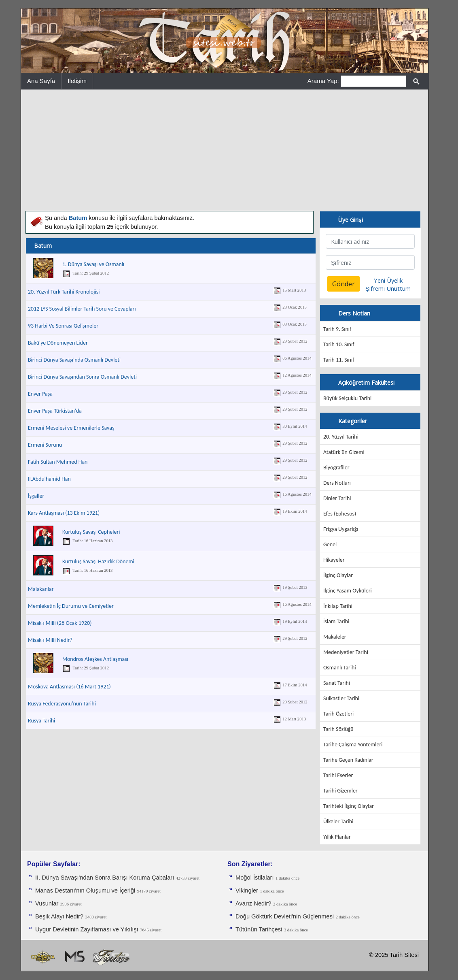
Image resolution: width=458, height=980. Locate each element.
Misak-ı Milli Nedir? (50, 640)
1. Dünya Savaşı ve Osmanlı (93, 264)
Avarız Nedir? (253, 903)
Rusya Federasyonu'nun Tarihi (62, 704)
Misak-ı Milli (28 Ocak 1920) (60, 623)
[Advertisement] (225, 150)
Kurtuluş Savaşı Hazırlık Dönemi (98, 561)
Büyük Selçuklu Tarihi (347, 398)
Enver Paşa (40, 394)
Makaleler (335, 637)
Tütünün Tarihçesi (259, 929)
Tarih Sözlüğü (338, 729)
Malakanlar (41, 589)
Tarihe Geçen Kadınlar (348, 760)
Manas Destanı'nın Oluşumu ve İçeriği (85, 891)
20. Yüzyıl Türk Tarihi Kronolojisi (64, 292)
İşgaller (36, 496)
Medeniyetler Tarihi (346, 652)
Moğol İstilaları (255, 878)
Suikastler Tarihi (341, 698)
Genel (330, 544)
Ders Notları (337, 483)
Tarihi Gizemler (340, 791)
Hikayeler (334, 560)
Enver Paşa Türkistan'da (55, 411)
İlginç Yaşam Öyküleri (348, 591)
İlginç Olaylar (338, 575)
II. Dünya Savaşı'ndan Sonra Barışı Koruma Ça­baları (105, 878)
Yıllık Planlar (337, 837)
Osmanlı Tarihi (340, 668)
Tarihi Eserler (338, 775)
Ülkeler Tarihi (338, 821)
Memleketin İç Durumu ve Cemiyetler (71, 606)
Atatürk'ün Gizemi (344, 452)
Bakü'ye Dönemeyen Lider (58, 343)
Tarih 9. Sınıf (337, 329)
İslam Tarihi (336, 621)
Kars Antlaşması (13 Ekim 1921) (64, 513)
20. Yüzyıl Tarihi (341, 437)
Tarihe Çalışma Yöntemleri (353, 745)
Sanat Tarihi (337, 683)
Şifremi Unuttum (388, 288)
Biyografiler (336, 468)
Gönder (343, 284)
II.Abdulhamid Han (49, 479)
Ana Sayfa (41, 81)
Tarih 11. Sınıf (339, 360)
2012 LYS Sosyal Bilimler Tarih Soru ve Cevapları (82, 309)
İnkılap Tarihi (338, 606)
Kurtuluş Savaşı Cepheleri (91, 532)
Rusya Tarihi (41, 721)
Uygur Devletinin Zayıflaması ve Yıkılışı (87, 929)
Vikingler (247, 891)
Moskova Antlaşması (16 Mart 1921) (69, 687)
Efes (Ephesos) (340, 514)
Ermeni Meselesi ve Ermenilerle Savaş (71, 428)
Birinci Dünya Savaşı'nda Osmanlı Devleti (74, 360)
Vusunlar (47, 903)
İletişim (77, 81)
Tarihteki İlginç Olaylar (349, 806)
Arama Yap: (323, 81)
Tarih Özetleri (338, 714)
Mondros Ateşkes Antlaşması (95, 659)
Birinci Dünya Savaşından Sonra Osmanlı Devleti (82, 377)
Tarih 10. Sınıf (339, 344)
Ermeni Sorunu (45, 445)
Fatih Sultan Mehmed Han (58, 462)
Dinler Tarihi (337, 498)
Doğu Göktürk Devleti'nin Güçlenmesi (285, 916)
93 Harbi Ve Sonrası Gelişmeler (63, 326)
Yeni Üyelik (388, 280)
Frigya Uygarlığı (341, 529)
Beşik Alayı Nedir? (59, 916)
